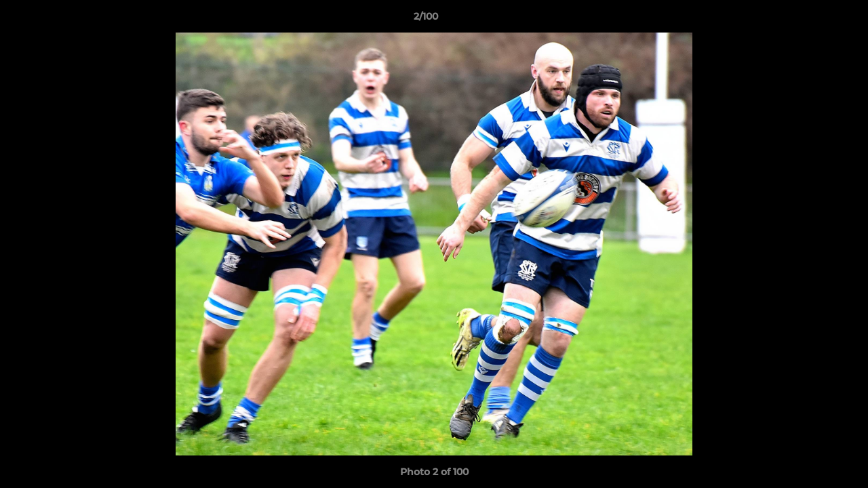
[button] (811, 20)
